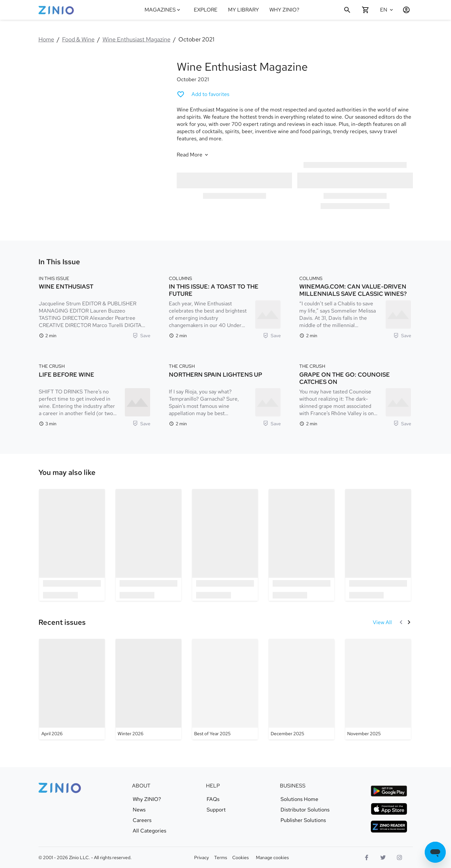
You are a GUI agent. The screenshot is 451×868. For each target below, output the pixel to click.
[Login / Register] (404, 10)
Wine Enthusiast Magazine (136, 39)
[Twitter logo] (383, 857)
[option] (72, 545)
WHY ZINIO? (284, 10)
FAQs (213, 799)
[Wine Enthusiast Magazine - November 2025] (378, 689)
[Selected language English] (387, 10)
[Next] (409, 622)
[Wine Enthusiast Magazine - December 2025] (301, 689)
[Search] (347, 10)
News (139, 810)
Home (46, 39)
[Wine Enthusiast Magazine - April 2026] (72, 689)
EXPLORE (206, 10)
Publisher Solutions (303, 820)
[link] (67, 473)
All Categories (149, 831)
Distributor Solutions (305, 810)
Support (216, 810)
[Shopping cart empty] (366, 10)
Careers (142, 820)
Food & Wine (78, 39)
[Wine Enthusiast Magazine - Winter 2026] (148, 689)
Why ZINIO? (147, 799)
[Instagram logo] (399, 857)
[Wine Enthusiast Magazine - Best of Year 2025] (225, 689)
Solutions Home (299, 799)
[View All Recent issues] (382, 622)
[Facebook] (367, 857)
